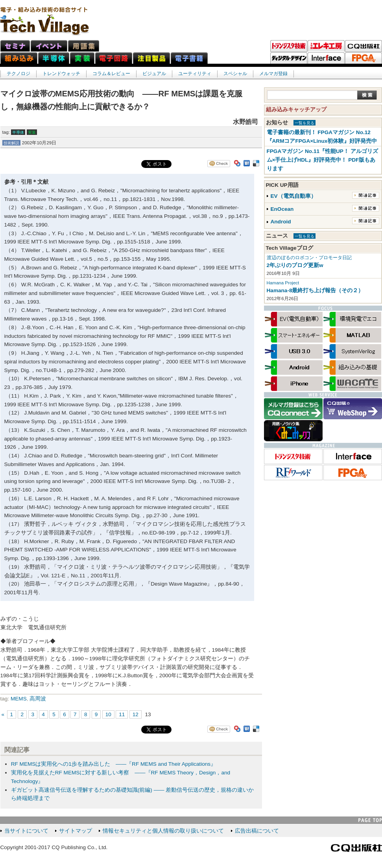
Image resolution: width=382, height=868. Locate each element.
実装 (32, 132)
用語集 (84, 46)
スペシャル (235, 74)
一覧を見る (304, 123)
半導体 (18, 132)
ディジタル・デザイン (289, 58)
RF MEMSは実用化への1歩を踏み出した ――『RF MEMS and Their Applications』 (113, 764)
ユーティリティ (195, 74)
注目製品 (151, 58)
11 (122, 714)
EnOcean (282, 209)
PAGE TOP (370, 820)
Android (281, 222)
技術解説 (11, 143)
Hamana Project (283, 283)
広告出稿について (257, 831)
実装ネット (82, 58)
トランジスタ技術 (289, 46)
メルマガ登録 (273, 74)
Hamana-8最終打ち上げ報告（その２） (315, 290)
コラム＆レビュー (111, 74)
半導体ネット (54, 58)
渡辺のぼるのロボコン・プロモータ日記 (309, 258)
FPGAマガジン (364, 58)
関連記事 (366, 195)
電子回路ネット (114, 58)
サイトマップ (76, 831)
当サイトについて (26, 831)
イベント (49, 46)
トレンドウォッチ (61, 74)
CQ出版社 (356, 848)
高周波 (38, 699)
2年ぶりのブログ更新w (295, 265)
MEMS (19, 699)
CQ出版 (364, 46)
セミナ (15, 46)
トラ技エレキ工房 (326, 46)
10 (108, 714)
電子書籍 (189, 58)
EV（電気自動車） (293, 196)
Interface (326, 58)
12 (136, 714)
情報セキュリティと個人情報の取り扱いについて (163, 831)
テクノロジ (18, 74)
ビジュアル (154, 74)
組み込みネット (19, 58)
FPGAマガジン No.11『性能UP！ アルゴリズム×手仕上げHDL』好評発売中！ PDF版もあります (322, 160)
